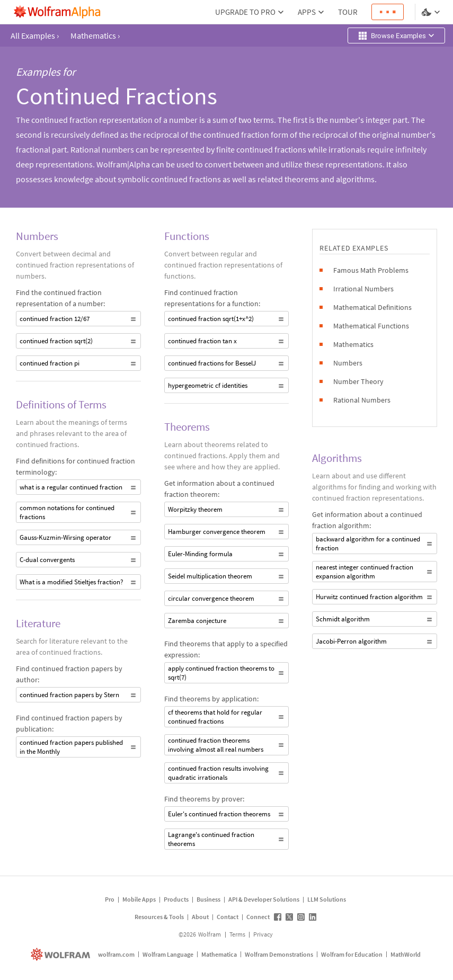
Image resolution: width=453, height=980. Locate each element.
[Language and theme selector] (432, 12)
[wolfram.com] (62, 954)
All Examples (35, 35)
